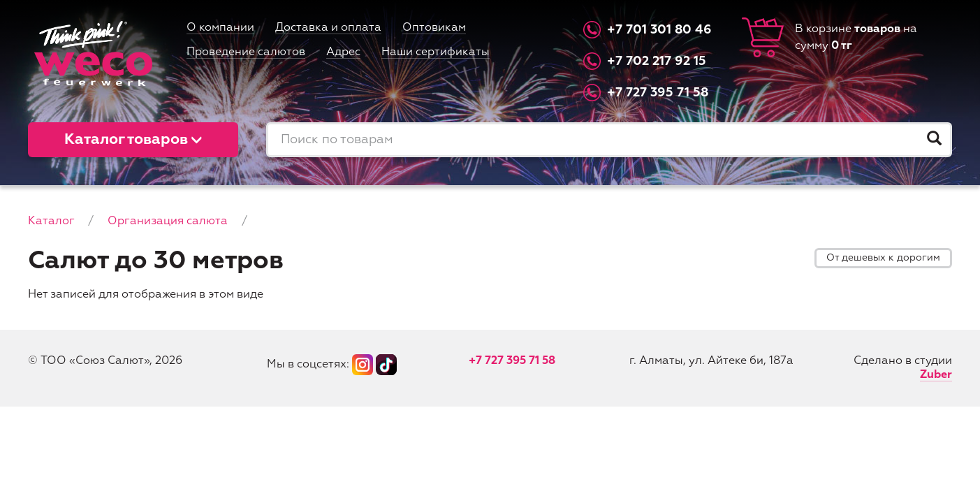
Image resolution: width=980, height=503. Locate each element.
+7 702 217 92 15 (657, 61)
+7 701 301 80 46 (659, 30)
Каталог (51, 221)
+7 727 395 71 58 (658, 93)
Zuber (936, 375)
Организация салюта (168, 221)
